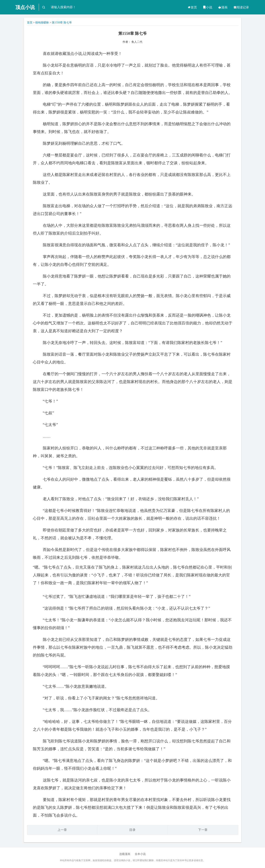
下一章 (203, 830)
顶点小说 (25, 7)
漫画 (223, 7)
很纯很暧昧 (42, 23)
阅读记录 (241, 7)
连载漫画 (125, 854)
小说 (208, 7)
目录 (132, 830)
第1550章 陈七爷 (62, 23)
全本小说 (140, 854)
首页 (192, 7)
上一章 (62, 830)
